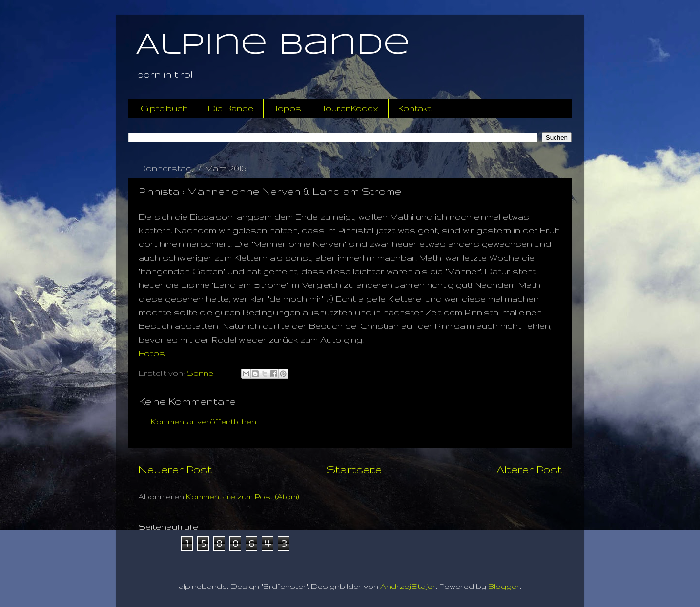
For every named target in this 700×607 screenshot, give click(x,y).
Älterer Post (529, 469)
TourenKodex (350, 108)
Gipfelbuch (164, 108)
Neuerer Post (175, 469)
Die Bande (231, 108)
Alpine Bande (273, 45)
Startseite (354, 469)
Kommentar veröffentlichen (204, 421)
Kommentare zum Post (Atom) (243, 496)
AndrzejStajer (408, 586)
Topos (287, 108)
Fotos (152, 353)
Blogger (504, 586)
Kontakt (415, 108)
